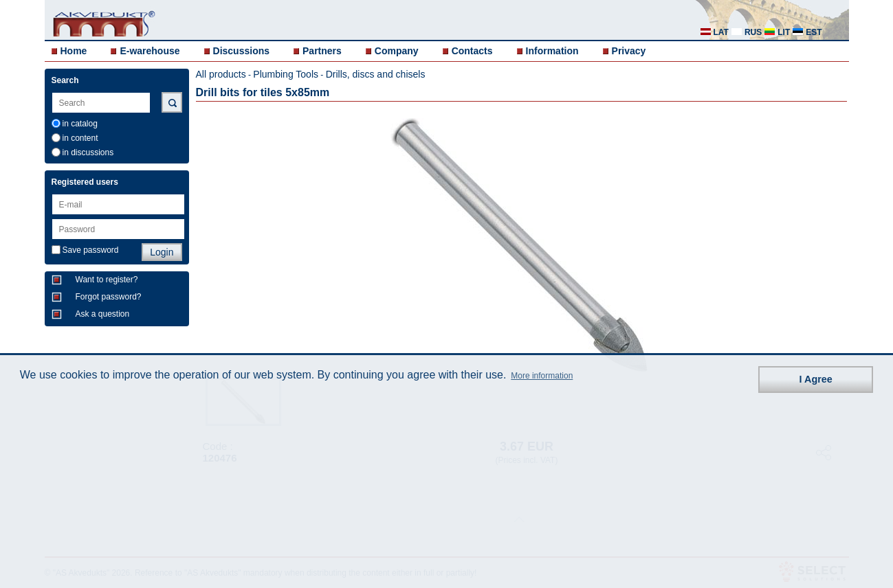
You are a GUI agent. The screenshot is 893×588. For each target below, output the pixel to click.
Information (552, 51)
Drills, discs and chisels (376, 74)
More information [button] (542, 376)
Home (74, 51)
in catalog (80, 124)
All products (221, 74)
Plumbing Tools (286, 74)
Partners (322, 51)
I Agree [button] (816, 379)
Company (397, 51)
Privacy (629, 51)
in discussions (88, 152)
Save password (91, 250)
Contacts (472, 51)
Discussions (241, 51)
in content (80, 138)
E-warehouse (150, 51)
